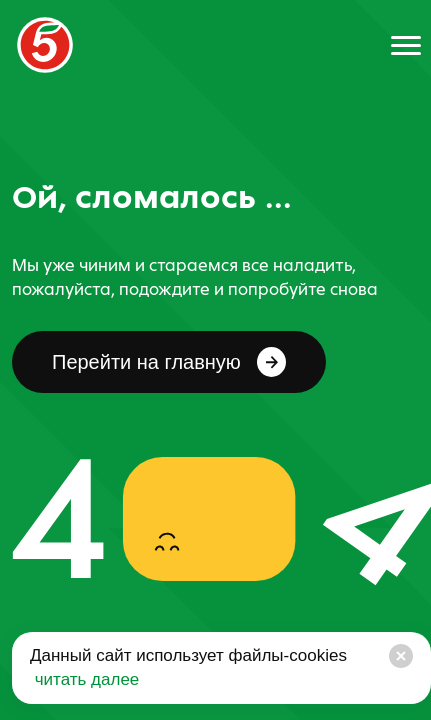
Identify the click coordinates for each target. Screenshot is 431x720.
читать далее (84, 679)
